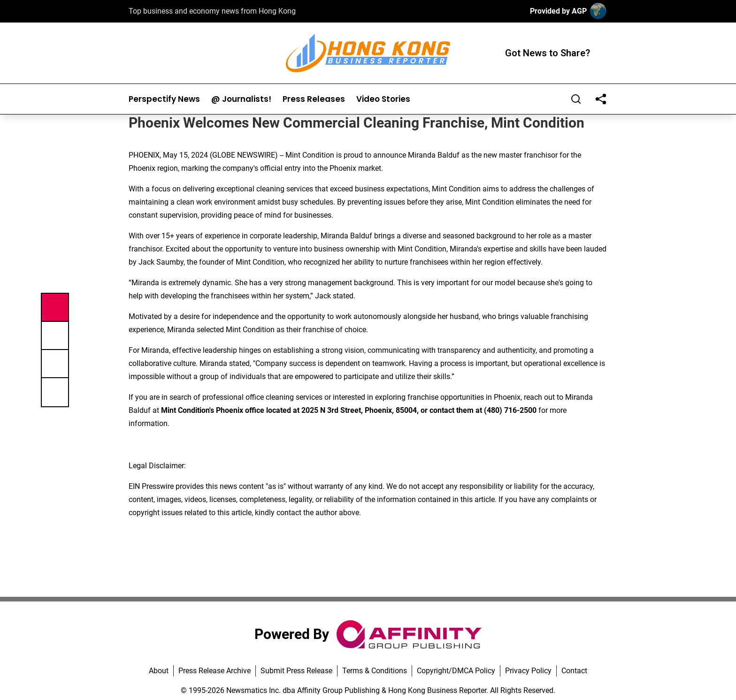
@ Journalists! (241, 99)
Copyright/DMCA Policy (456, 671)
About (159, 671)
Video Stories (383, 99)
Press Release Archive (215, 671)
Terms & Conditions (375, 671)
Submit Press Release (296, 671)
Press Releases (314, 99)
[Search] (576, 99)
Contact (574, 671)
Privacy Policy (528, 671)
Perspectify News (164, 99)
